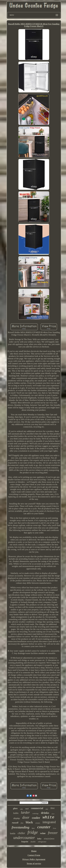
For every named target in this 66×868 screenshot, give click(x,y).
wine (43, 833)
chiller (21, 833)
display (17, 818)
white (48, 817)
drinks (45, 813)
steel (38, 823)
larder (25, 812)
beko (39, 839)
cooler (36, 818)
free (22, 823)
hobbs (16, 813)
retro (47, 809)
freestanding (21, 827)
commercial (37, 808)
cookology (35, 814)
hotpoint (25, 842)
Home (34, 851)
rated (27, 809)
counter (44, 827)
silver (53, 814)
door (26, 817)
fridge (33, 832)
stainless (49, 839)
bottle (13, 833)
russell (15, 823)
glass (15, 808)
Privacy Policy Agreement (34, 859)
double (33, 842)
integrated (49, 822)
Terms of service (34, 864)
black (29, 822)
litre (52, 808)
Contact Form (34, 855)
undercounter (24, 838)
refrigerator (42, 842)
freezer (53, 833)
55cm (54, 828)
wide (21, 809)
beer (33, 828)
